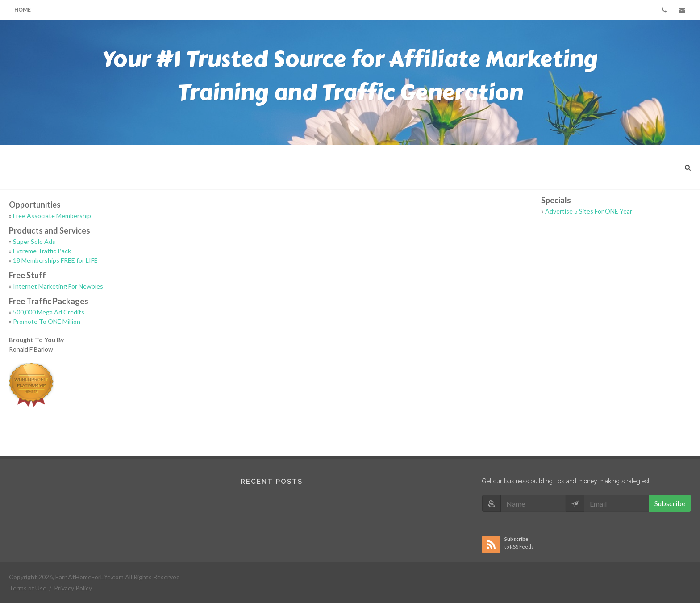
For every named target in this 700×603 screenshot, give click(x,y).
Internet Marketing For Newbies (58, 286)
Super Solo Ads (34, 241)
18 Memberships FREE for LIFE (55, 260)
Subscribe (670, 503)
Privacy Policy (73, 588)
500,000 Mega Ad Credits (49, 312)
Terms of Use (28, 588)
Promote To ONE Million (47, 321)
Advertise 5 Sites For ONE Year (589, 211)
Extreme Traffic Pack (42, 251)
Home (23, 10)
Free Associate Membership (52, 216)
